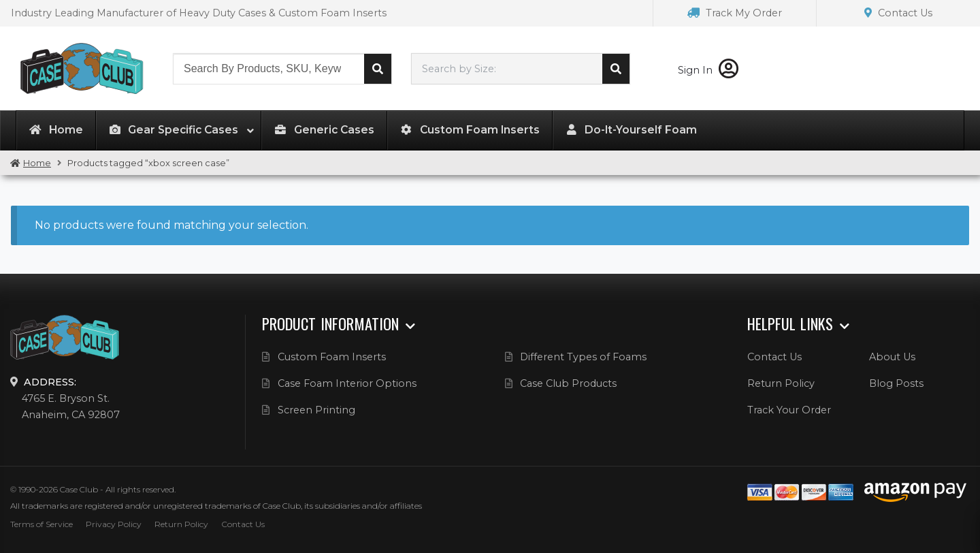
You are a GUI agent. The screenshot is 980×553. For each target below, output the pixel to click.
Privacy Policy (114, 524)
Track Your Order (789, 410)
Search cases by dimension (616, 69)
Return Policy (781, 383)
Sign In (708, 70)
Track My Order (735, 13)
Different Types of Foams (583, 357)
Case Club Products (568, 383)
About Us (892, 357)
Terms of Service (42, 524)
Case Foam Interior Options (347, 383)
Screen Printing (316, 410)
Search (378, 69)
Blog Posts (896, 383)
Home (37, 163)
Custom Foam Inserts (332, 357)
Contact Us (898, 13)
